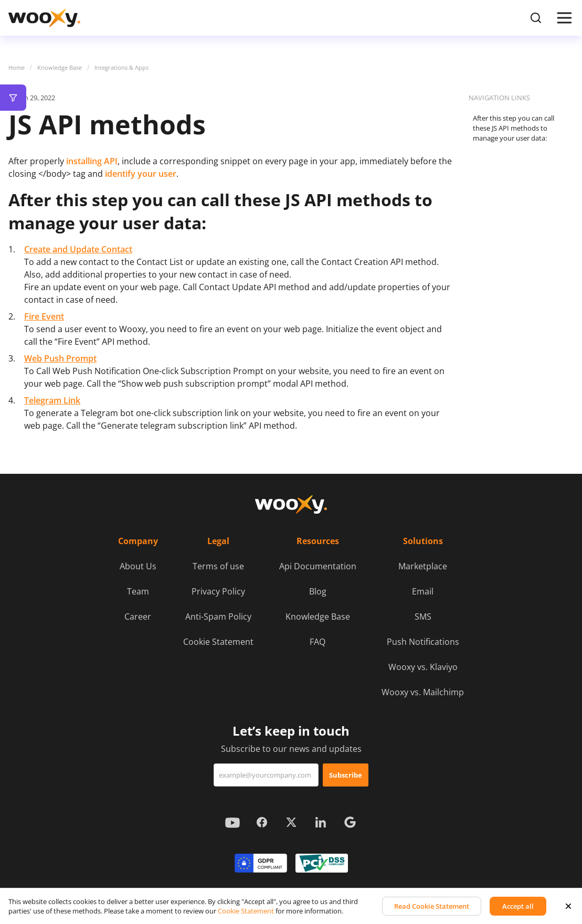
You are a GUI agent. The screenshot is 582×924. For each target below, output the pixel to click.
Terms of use (218, 566)
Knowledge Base (60, 67)
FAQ (318, 642)
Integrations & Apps (121, 67)
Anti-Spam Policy (218, 617)
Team (138, 591)
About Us (138, 566)
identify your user (141, 174)
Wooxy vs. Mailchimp (423, 692)
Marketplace (423, 566)
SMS (423, 617)
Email (423, 591)
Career (138, 617)
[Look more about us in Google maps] (350, 822)
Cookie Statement (218, 642)
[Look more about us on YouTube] (232, 822)
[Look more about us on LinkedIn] (321, 822)
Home (17, 67)
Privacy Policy (218, 591)
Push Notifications (423, 642)
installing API (92, 161)
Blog (318, 591)
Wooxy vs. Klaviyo (423, 667)
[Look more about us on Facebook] (262, 822)
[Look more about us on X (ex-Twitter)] (291, 822)
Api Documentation (318, 566)
